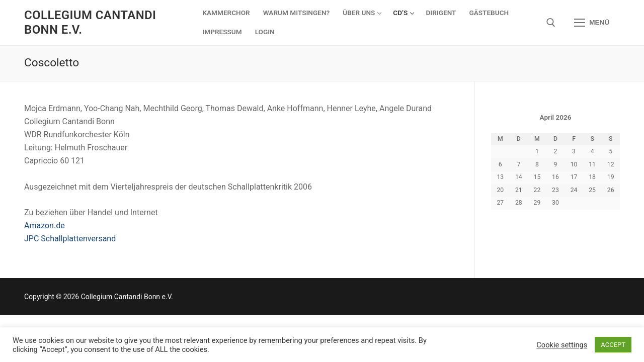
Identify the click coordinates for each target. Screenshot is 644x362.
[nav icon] (592, 23)
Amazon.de (45, 225)
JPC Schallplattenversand (70, 239)
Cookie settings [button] (562, 345)
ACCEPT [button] (613, 345)
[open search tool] (551, 23)
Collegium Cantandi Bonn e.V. (90, 22)
